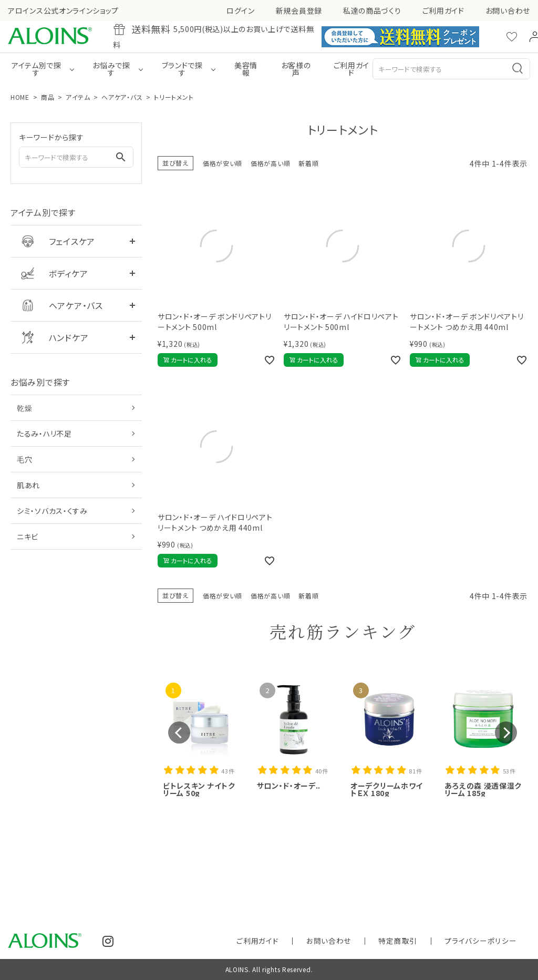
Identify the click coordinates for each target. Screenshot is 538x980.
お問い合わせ (508, 11)
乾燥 (24, 408)
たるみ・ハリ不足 (44, 434)
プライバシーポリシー (492, 941)
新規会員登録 (299, 11)
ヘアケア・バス (122, 97)
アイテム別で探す (37, 69)
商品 (48, 97)
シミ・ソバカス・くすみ (52, 511)
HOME (20, 97)
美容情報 (246, 69)
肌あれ (28, 485)
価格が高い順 (270, 163)
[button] (179, 733)
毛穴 (24, 459)
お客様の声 (296, 69)
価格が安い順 (223, 163)
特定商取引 (430, 941)
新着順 (308, 163)
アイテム (78, 97)
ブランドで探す (182, 69)
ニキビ (28, 537)
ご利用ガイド (443, 11)
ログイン (241, 11)
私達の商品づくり (372, 11)
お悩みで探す (111, 69)
